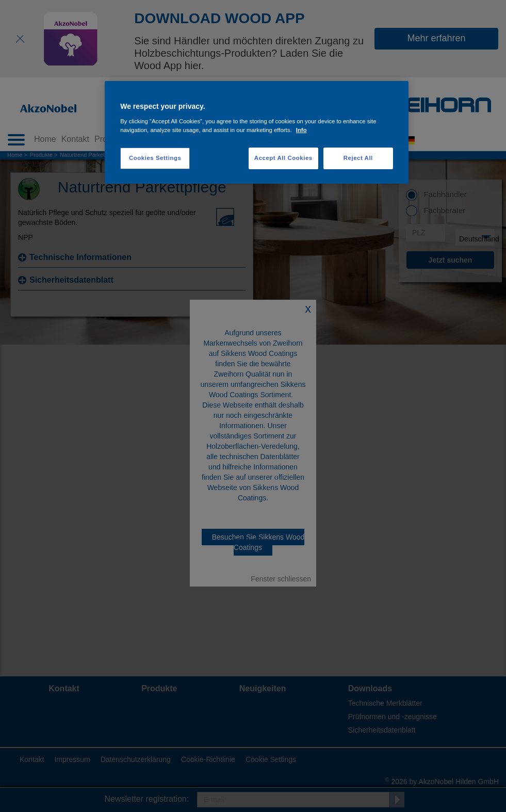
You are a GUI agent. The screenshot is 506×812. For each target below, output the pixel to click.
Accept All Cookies (283, 158)
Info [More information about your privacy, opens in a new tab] (301, 130)
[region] (257, 132)
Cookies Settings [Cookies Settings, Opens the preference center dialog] (155, 158)
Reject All (358, 158)
